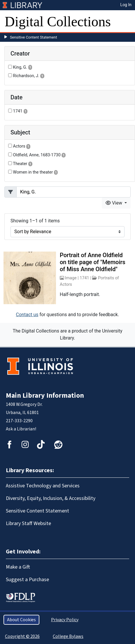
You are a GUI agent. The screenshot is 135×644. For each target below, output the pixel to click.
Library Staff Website (28, 523)
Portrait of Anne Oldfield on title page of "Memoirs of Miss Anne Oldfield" (93, 262)
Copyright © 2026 (22, 636)
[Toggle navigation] (127, 22)
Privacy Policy (65, 620)
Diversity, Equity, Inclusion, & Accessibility (51, 498)
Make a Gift (18, 567)
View (114, 203)
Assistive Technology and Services (43, 486)
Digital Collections (58, 21)
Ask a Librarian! (21, 429)
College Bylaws (68, 636)
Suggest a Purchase (27, 580)
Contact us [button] (27, 315)
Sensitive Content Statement (34, 37)
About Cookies (21, 620)
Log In (126, 5)
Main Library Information (45, 395)
